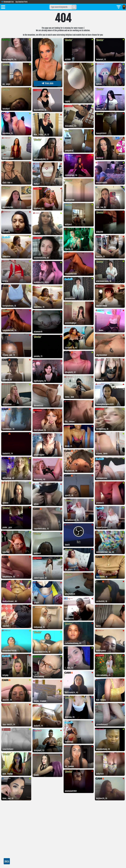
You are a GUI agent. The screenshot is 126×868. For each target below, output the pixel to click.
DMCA (7, 861)
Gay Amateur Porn (21, 2)
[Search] (74, 7)
